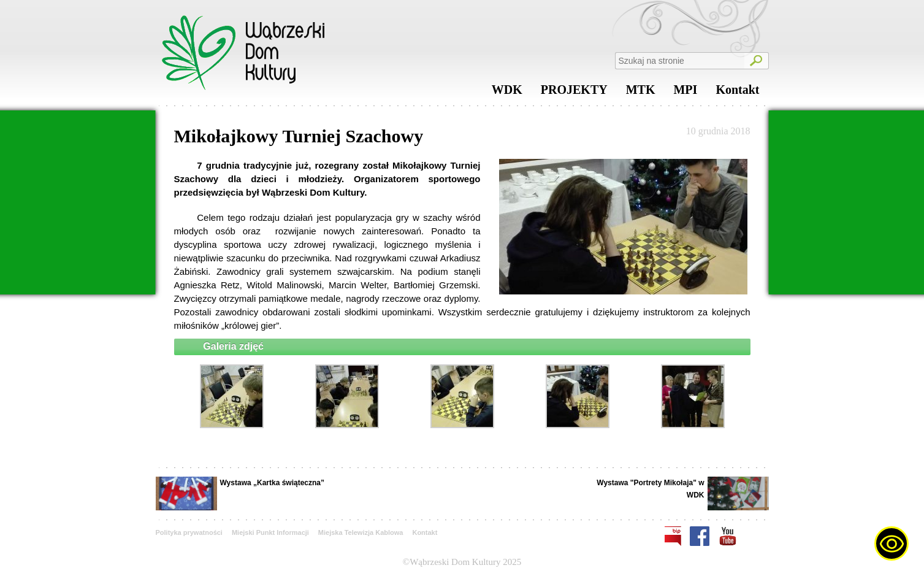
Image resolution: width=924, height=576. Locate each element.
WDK (507, 93)
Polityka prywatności (189, 532)
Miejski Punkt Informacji (270, 532)
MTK (641, 93)
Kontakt (737, 93)
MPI (685, 93)
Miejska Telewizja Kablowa (361, 532)
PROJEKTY (574, 93)
